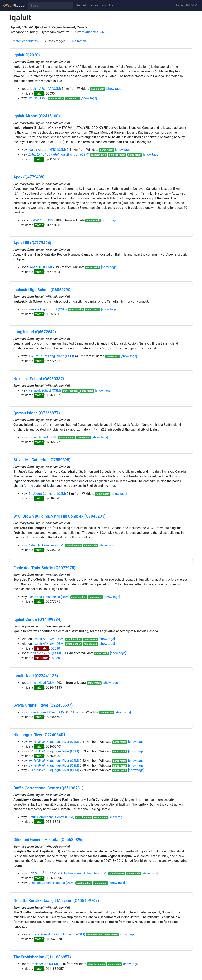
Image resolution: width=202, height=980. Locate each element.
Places (14, 6)
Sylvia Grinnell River (42, 712)
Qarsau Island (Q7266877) (37, 413)
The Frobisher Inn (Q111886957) (42, 957)
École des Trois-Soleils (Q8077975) (44, 568)
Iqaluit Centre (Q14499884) (37, 619)
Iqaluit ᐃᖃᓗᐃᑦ (40, 89)
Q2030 (55, 648)
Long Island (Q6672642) (35, 332)
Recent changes (87, 5)
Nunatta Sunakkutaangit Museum (52, 934)
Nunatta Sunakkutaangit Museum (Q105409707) (56, 901)
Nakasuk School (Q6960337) (39, 379)
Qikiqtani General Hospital (47, 883)
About (106, 5)
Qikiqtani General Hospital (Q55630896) (49, 840)
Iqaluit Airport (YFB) (42, 150)
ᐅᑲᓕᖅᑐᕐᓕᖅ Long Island (46, 356)
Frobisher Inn (39, 964)
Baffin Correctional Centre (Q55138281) (48, 788)
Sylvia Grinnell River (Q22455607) (43, 705)
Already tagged (55, 41)
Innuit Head (38, 683)
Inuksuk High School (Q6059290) (43, 290)
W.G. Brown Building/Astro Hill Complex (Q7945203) (59, 516)
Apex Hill (36, 267)
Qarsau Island (38, 437)
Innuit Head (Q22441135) (36, 676)
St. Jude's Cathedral (42, 494)
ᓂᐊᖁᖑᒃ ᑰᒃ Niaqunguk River (49, 742)
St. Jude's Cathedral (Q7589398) (42, 460)
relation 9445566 (94, 32)
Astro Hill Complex (41, 545)
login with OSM (187, 5)
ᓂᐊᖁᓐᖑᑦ (37, 220)
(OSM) (56, 89)
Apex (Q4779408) (29, 177)
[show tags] (114, 89)
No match (79, 41)
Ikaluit (33, 98)
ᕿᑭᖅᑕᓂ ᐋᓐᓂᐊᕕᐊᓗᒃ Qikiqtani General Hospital (63, 873)
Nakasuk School (40, 390)
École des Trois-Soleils (44, 597)
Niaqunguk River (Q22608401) (40, 735)
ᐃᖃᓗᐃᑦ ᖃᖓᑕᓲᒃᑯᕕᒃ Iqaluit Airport (54, 155)
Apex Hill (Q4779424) (32, 243)
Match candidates (25, 41)
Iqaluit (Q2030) (27, 55)
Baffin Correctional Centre (46, 817)
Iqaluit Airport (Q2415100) (37, 116)
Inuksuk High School (43, 309)
